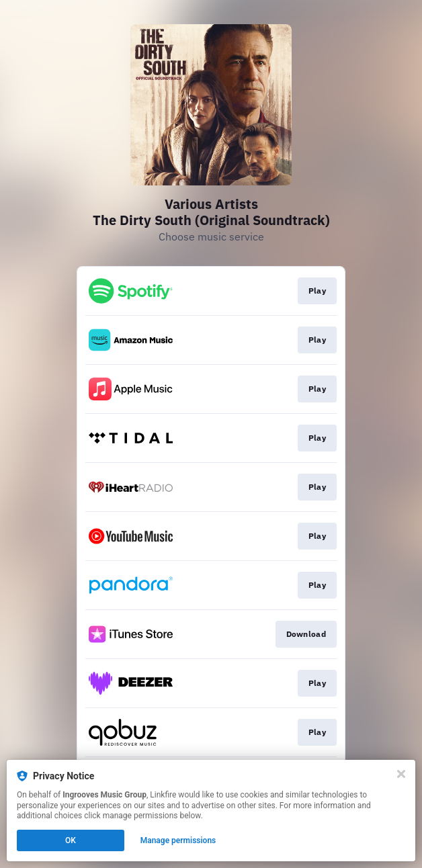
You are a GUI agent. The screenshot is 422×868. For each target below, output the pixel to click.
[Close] (401, 774)
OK (71, 840)
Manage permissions (178, 840)
